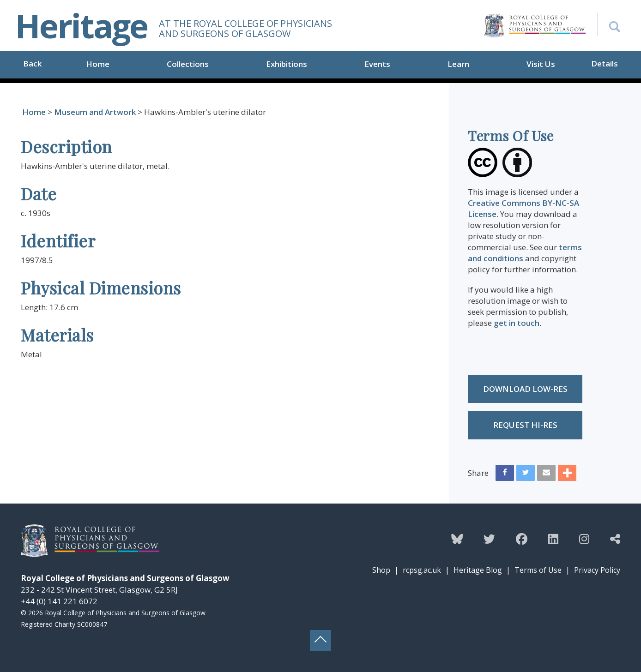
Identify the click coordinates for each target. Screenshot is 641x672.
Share (478, 473)
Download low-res (525, 389)
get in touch (517, 323)
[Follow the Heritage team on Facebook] (522, 539)
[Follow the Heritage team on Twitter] (489, 539)
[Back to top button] (320, 641)
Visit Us (541, 64)
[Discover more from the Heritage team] (615, 539)
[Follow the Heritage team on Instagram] (584, 539)
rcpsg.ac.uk (422, 570)
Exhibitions (287, 64)
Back (32, 63)
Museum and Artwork (95, 112)
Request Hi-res (525, 425)
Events (377, 64)
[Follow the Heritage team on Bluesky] (457, 539)
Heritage (81, 25)
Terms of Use (538, 570)
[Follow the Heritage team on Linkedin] (553, 539)
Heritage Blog (478, 570)
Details (605, 63)
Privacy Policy (597, 570)
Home (98, 64)
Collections (188, 64)
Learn (458, 64)
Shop (381, 570)
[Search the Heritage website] (609, 24)
